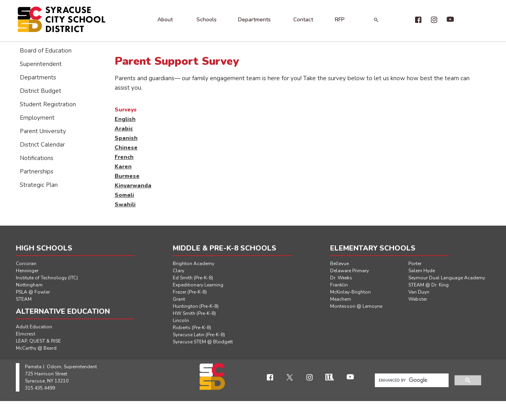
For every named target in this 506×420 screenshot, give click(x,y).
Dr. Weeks (341, 278)
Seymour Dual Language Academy (447, 278)
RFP (340, 20)
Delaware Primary (349, 271)
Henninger (27, 271)
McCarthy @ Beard (36, 348)
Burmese (127, 176)
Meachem (341, 299)
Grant (179, 299)
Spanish (126, 138)
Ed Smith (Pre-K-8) (193, 278)
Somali (124, 195)
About (165, 20)
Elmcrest (25, 334)
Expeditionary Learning (198, 285)
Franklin (339, 285)
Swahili (125, 204)
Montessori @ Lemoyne (356, 306)
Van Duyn (419, 292)
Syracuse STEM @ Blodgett (203, 342)
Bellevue (339, 264)
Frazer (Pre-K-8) (190, 292)
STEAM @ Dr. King (429, 285)
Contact (303, 20)
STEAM (24, 299)
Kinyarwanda (133, 186)
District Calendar (42, 145)
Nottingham (29, 285)
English (125, 119)
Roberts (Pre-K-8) (192, 328)
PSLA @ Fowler (33, 292)
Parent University (43, 131)
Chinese (126, 148)
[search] (411, 380)
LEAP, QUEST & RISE (38, 341)
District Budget (41, 91)
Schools (207, 20)
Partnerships (37, 171)
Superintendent (41, 64)
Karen (123, 167)
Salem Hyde (422, 271)
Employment (37, 118)
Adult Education (34, 327)
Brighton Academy (194, 264)
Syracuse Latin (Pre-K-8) (199, 335)
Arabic (124, 129)
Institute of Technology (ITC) (47, 278)
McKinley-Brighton (350, 292)
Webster (418, 299)
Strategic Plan (39, 185)
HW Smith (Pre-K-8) (194, 313)
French (124, 157)
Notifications (37, 158)
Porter (415, 264)
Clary (178, 271)
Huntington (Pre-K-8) (196, 306)
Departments (254, 20)
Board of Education (46, 51)
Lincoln (181, 320)
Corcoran (26, 264)
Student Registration (48, 104)
